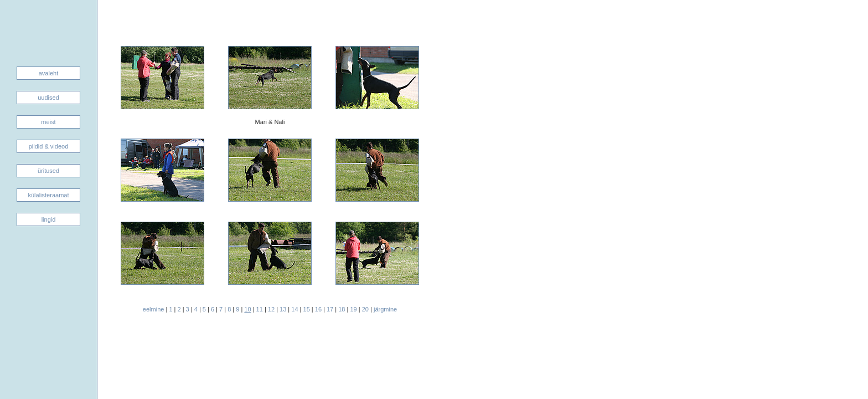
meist (48, 122)
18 (342, 309)
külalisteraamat (49, 195)
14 (294, 309)
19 (353, 309)
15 (307, 309)
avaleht (48, 73)
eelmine (154, 309)
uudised (48, 98)
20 (365, 309)
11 (260, 309)
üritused (48, 171)
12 (271, 309)
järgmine (385, 309)
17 (330, 309)
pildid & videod (49, 146)
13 (283, 309)
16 (318, 309)
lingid (49, 219)
